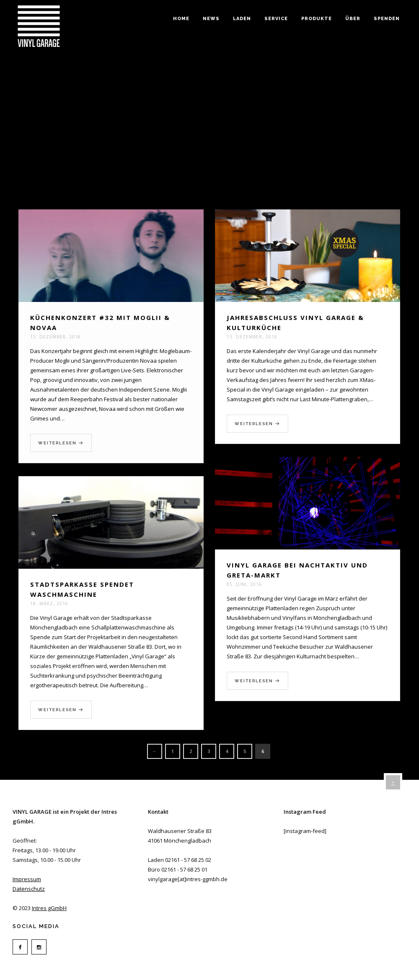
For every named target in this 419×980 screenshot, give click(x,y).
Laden (242, 19)
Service (276, 19)
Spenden (387, 19)
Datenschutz (29, 889)
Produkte (317, 19)
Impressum (27, 879)
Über (353, 19)
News (211, 19)
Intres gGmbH (49, 908)
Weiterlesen (61, 443)
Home (181, 19)
